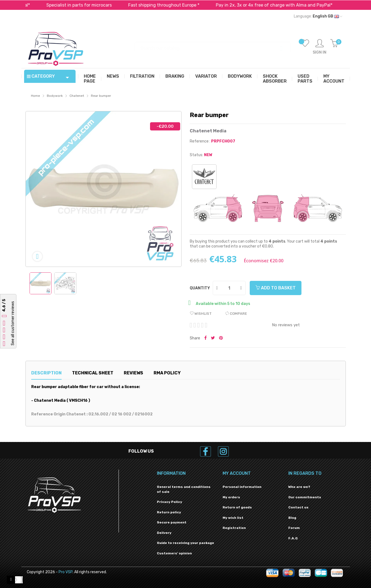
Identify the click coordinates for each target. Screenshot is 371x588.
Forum (294, 528)
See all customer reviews (13, 324)
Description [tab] (46, 373)
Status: (196, 155)
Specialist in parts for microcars (86, 5)
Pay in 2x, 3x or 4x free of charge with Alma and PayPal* (281, 5)
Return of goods (237, 507)
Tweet (213, 338)
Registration (234, 528)
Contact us (298, 507)
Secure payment (172, 522)
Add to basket (276, 288)
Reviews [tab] (133, 373)
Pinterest (221, 338)
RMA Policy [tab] (167, 373)
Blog (292, 518)
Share (205, 338)
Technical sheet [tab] (93, 373)
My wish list (233, 518)
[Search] (213, 46)
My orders (231, 497)
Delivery (164, 533)
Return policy (169, 512)
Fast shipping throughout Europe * (171, 5)
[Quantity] (229, 288)
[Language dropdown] (318, 16)
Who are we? (299, 487)
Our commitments (305, 497)
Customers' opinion (174, 553)
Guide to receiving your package (185, 543)
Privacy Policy (169, 502)
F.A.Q (293, 538)
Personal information (242, 487)
